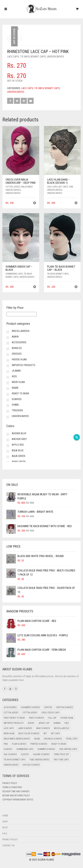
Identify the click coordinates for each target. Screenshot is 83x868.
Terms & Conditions (12, 787)
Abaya (15, 337)
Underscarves (55, 57)
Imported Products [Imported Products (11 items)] (14, 723)
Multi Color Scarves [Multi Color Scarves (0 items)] (29, 733)
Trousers (17, 410)
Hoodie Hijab (19, 359)
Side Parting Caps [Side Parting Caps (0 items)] (68, 749)
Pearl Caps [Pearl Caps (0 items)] (72, 739)
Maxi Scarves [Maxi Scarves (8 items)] (43, 728)
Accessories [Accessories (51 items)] (10, 707)
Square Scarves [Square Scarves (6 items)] (41, 754)
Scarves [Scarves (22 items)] (8, 749)
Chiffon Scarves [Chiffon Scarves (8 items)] (64, 707)
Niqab (15, 388)
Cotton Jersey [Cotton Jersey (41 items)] (11, 713)
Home (5, 816)
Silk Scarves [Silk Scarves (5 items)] (10, 754)
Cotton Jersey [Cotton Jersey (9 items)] (30, 713)
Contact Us (8, 846)
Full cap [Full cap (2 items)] (52, 718)
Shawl (15, 405)
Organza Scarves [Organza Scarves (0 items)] (53, 739)
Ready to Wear (20, 393)
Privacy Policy (10, 783)
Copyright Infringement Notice (18, 800)
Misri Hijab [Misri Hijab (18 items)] (9, 733)
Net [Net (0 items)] (45, 733)
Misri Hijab (18, 382)
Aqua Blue (18, 450)
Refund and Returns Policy (16, 796)
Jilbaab (16, 371)
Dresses (17, 354)
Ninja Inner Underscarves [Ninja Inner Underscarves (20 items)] (17, 739)
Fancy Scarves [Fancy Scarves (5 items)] (36, 718)
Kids (14, 376)
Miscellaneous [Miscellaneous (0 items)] (62, 728)
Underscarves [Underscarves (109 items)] (11, 765)
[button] (35, 203)
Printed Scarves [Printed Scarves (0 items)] (39, 744)
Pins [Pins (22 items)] (6, 744)
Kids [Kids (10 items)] (67, 723)
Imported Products (23, 365)
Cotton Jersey (13, 187)
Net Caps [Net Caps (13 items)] (55, 733)
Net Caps (63, 187)
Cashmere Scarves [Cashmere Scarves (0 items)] (30, 707)
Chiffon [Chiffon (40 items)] (48, 707)
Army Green (19, 462)
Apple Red (18, 445)
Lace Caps (13, 57)
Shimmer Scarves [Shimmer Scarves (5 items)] (46, 749)
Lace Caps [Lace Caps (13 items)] (9, 728)
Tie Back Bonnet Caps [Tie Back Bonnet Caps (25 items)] (15, 760)
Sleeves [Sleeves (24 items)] (25, 754)
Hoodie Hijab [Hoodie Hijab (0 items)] (67, 718)
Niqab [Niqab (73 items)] (37, 739)
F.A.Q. (5, 834)
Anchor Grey (19, 439)
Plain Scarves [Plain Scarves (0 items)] (19, 744)
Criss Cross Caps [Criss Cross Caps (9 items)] (50, 713)
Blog (5, 827)
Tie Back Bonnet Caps (33, 57)
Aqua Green (18, 456)
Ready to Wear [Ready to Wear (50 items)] (59, 744)
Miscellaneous (21, 331)
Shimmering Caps (14, 274)
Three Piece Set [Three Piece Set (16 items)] (61, 754)
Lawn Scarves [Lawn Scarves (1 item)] (25, 728)
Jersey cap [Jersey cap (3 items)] (44, 723)
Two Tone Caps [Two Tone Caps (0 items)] (61, 760)
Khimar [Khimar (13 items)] (57, 723)
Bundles (17, 348)
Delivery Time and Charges (16, 791)
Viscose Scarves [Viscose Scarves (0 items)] (31, 765)
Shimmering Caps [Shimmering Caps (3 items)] (25, 749)
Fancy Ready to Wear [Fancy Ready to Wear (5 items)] (14, 718)
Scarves (17, 399)
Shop (5, 822)
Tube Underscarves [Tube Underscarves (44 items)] (39, 760)
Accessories (19, 342)
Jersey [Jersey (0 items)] (31, 723)
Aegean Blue (19, 433)
